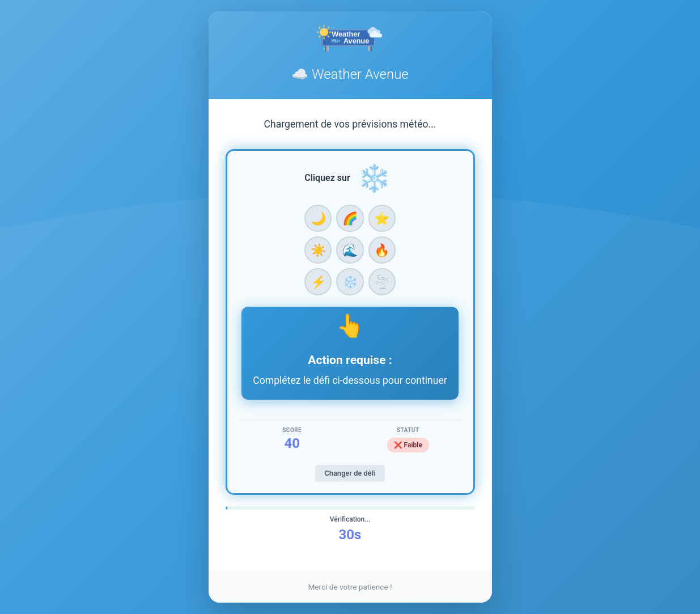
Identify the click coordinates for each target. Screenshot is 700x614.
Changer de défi (350, 473)
